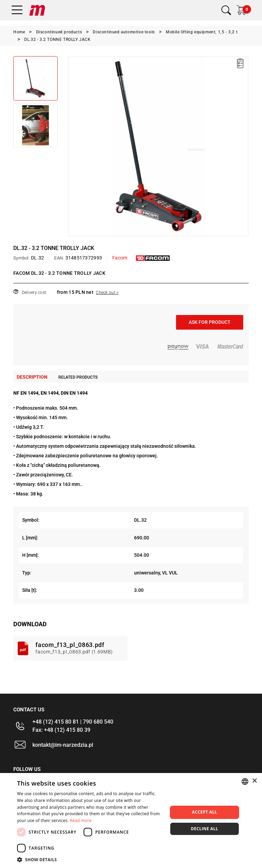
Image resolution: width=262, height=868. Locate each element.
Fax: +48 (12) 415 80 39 (61, 730)
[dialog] (131, 820)
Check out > (107, 293)
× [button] (254, 781)
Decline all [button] (205, 829)
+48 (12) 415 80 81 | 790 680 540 (73, 722)
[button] (90, 859)
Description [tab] (32, 377)
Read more (81, 820)
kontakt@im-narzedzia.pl (63, 745)
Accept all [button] (205, 812)
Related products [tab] (78, 377)
